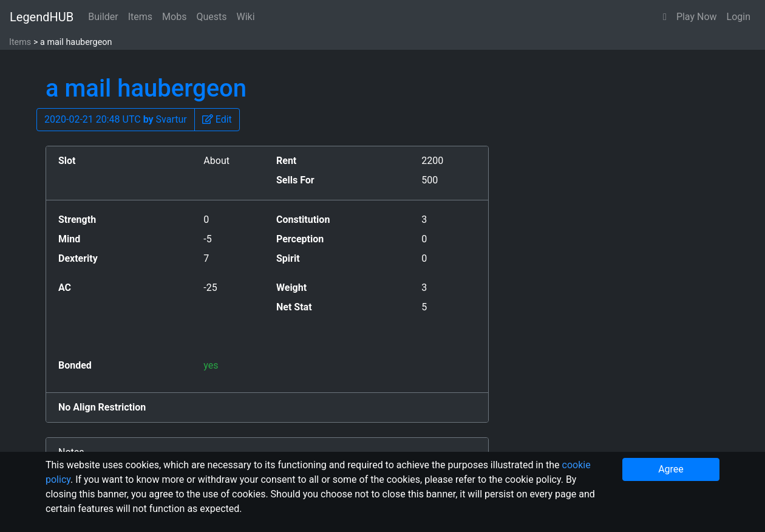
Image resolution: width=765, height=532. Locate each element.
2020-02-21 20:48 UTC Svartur (116, 119)
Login (739, 17)
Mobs (174, 17)
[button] (665, 17)
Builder (103, 17)
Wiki (246, 17)
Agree (671, 469)
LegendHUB (42, 17)
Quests (211, 17)
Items (140, 17)
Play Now (697, 17)
